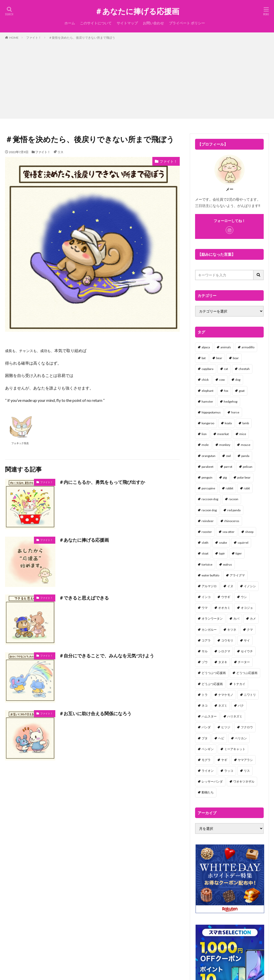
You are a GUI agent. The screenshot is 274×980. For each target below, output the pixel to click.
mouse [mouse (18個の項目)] (246, 445)
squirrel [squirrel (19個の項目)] (243, 543)
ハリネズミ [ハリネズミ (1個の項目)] (235, 716)
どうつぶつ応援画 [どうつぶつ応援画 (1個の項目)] (214, 673)
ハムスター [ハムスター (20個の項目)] (209, 716)
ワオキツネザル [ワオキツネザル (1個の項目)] (244, 781)
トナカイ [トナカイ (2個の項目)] (239, 684)
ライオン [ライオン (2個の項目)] (208, 771)
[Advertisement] (137, 78)
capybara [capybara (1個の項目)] (208, 369)
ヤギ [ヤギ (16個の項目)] (224, 760)
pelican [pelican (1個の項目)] (248, 467)
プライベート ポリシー (187, 23)
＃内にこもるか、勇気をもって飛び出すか (102, 482)
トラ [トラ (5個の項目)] (205, 695)
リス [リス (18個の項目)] (247, 771)
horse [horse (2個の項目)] (235, 412)
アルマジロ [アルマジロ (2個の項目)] (209, 586)
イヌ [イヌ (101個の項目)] (230, 586)
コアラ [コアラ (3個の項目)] (206, 640)
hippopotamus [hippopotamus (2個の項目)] (211, 412)
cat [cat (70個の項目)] (226, 369)
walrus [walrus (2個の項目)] (227, 564)
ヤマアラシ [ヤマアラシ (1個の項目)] (245, 760)
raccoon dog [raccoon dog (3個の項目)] (210, 499)
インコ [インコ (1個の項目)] (206, 597)
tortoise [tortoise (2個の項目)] (207, 564)
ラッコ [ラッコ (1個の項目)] (229, 771)
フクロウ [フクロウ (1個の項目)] (247, 727)
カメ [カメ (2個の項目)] (253, 619)
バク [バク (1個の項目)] (241, 706)
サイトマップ (127, 23)
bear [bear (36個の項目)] (219, 358)
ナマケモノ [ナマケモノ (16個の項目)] (226, 695)
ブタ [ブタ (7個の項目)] (205, 738)
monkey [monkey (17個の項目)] (225, 445)
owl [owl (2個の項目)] (228, 456)
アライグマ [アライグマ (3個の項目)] (237, 575)
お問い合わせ (153, 23)
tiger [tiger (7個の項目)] (239, 553)
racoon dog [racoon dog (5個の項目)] (209, 510)
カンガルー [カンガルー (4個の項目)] (209, 630)
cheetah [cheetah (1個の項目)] (244, 369)
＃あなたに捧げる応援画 (137, 11)
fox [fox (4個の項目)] (226, 391)
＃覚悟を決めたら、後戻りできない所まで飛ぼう (82, 38)
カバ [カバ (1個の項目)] (236, 619)
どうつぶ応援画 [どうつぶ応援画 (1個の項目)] (247, 673)
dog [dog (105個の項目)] (238, 380)
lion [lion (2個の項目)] (204, 434)
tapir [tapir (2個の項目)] (222, 553)
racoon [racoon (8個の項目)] (234, 499)
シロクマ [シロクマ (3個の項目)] (224, 651)
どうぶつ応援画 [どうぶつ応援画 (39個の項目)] (212, 684)
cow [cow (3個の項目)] (222, 380)
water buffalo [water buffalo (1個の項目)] (210, 575)
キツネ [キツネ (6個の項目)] (232, 630)
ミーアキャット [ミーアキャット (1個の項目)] (235, 749)
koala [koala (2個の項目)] (228, 423)
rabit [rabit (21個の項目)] (247, 488)
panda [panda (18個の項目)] (245, 456)
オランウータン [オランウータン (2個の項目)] (212, 619)
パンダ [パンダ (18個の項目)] (206, 727)
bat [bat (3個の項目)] (204, 358)
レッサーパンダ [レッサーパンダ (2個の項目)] (212, 781)
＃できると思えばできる (84, 598)
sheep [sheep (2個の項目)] (249, 532)
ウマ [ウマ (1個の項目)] (205, 608)
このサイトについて (96, 23)
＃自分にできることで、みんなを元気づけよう (107, 656)
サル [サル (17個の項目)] (205, 651)
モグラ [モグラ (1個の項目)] (206, 760)
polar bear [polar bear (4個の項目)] (244, 477)
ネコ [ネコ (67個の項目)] (205, 706)
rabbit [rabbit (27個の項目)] (230, 488)
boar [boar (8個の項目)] (236, 358)
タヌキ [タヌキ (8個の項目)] (223, 662)
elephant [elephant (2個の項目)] (208, 391)
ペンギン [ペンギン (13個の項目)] (208, 749)
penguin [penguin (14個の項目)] (207, 477)
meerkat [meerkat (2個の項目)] (223, 434)
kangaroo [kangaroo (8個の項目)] (208, 423)
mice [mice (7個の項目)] (243, 434)
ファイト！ (34, 38)
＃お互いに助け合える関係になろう (95, 713)
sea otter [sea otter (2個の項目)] (229, 532)
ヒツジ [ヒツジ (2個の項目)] (226, 727)
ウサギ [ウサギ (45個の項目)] (226, 597)
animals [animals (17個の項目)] (226, 347)
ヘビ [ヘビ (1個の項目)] (221, 738)
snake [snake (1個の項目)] (223, 543)
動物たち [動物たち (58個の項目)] (208, 792)
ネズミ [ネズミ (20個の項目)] (223, 706)
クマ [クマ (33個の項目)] (250, 630)
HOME (14, 38)
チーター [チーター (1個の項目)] (244, 662)
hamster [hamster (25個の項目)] (207, 401)
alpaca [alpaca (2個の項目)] (206, 347)
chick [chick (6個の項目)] (205, 380)
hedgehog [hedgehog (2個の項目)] (231, 401)
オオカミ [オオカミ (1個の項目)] (224, 608)
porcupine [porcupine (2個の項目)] (208, 488)
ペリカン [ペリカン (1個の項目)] (241, 738)
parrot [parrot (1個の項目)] (228, 467)
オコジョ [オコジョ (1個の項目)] (247, 608)
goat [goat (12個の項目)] (242, 391)
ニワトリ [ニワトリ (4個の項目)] (250, 695)
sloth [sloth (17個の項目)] (205, 543)
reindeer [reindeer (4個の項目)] (208, 521)
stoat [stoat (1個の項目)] (205, 553)
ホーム (70, 23)
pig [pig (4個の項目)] (225, 477)
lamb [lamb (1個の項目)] (246, 423)
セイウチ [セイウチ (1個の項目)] (247, 651)
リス (60, 152)
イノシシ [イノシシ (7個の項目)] (250, 586)
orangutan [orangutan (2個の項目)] (209, 456)
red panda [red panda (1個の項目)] (234, 510)
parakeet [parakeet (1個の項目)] (208, 467)
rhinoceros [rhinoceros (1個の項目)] (232, 521)
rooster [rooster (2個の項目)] (207, 532)
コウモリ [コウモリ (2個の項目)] (227, 640)
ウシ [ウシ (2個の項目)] (244, 597)
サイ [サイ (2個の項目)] (247, 640)
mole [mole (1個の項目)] (205, 445)
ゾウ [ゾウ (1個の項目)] (205, 662)
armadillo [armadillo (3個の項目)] (248, 347)
